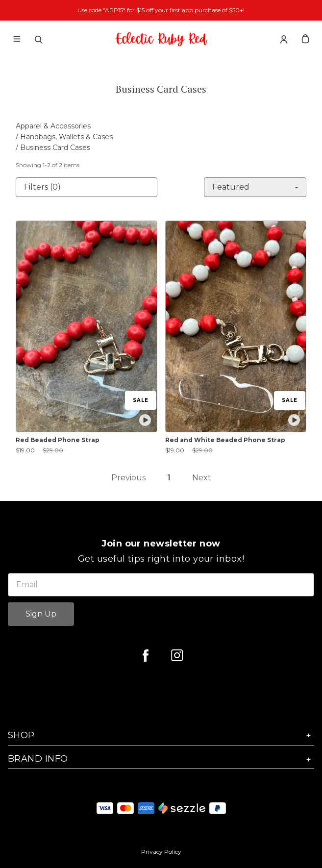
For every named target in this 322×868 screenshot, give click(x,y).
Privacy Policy (161, 852)
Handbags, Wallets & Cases (66, 137)
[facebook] (146, 655)
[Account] (284, 39)
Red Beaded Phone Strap (58, 440)
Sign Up (41, 614)
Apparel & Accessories (53, 126)
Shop (161, 735)
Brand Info (161, 759)
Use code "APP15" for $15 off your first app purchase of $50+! (161, 10)
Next (202, 478)
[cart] (305, 39)
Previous (128, 478)
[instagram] (177, 655)
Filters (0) (42, 187)
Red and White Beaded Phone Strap (225, 440)
